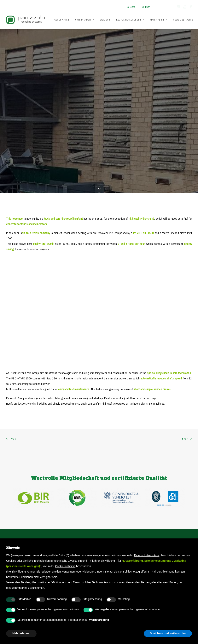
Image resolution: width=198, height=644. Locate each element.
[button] (178, 8)
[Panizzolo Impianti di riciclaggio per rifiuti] (26, 20)
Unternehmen (84, 20)
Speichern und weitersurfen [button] (168, 633)
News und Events (183, 20)
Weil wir (105, 20)
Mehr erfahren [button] (21, 633)
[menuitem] (133, 5)
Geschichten (62, 20)
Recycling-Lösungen (130, 20)
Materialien (158, 20)
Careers (132, 7)
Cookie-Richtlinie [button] (65, 566)
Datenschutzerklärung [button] (147, 555)
